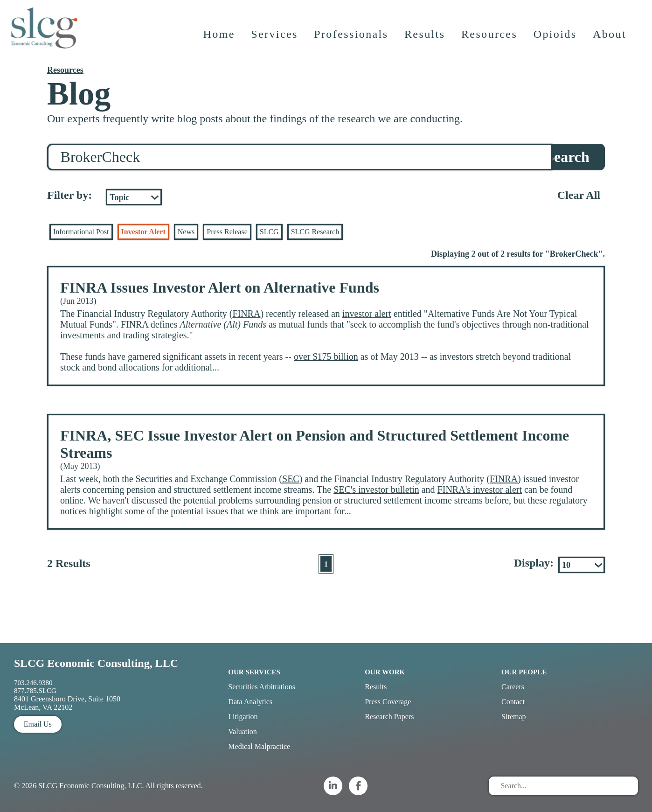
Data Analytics (250, 702)
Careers (513, 687)
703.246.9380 (33, 683)
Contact (513, 702)
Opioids (556, 40)
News (186, 232)
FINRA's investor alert (480, 490)
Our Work (385, 672)
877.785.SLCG (35, 691)
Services (275, 40)
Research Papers (389, 717)
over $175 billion (326, 357)
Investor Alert (143, 232)
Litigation (243, 717)
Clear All (579, 195)
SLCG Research (315, 232)
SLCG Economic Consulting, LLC (96, 663)
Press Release (227, 232)
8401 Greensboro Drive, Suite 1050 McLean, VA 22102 (67, 703)
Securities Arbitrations (262, 687)
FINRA (246, 314)
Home (220, 40)
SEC (291, 479)
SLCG (269, 232)
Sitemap (513, 717)
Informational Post (81, 232)
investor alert (367, 314)
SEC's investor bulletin (376, 490)
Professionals (352, 40)
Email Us (38, 724)
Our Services (254, 672)
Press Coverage (388, 702)
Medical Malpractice (259, 746)
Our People (524, 672)
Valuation (242, 731)
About (610, 40)
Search (568, 157)
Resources (490, 40)
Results (426, 40)
